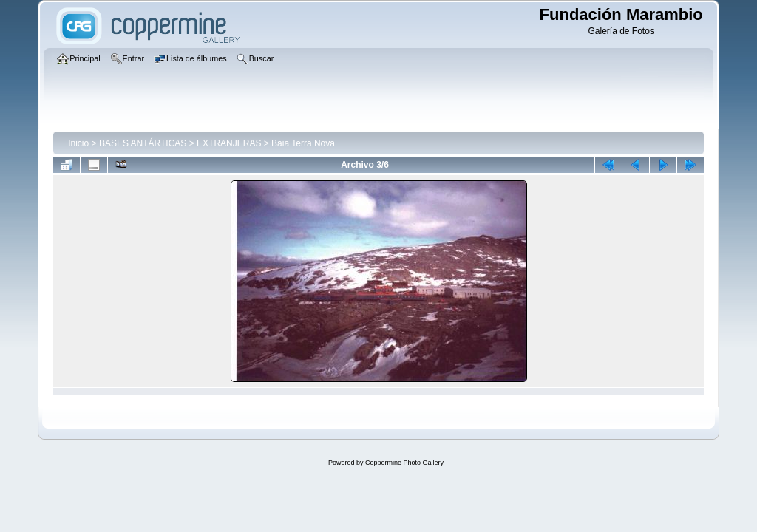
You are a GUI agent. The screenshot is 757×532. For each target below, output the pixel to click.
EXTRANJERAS (229, 143)
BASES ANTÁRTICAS (143, 143)
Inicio (78, 143)
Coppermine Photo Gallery (404, 463)
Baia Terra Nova (303, 143)
